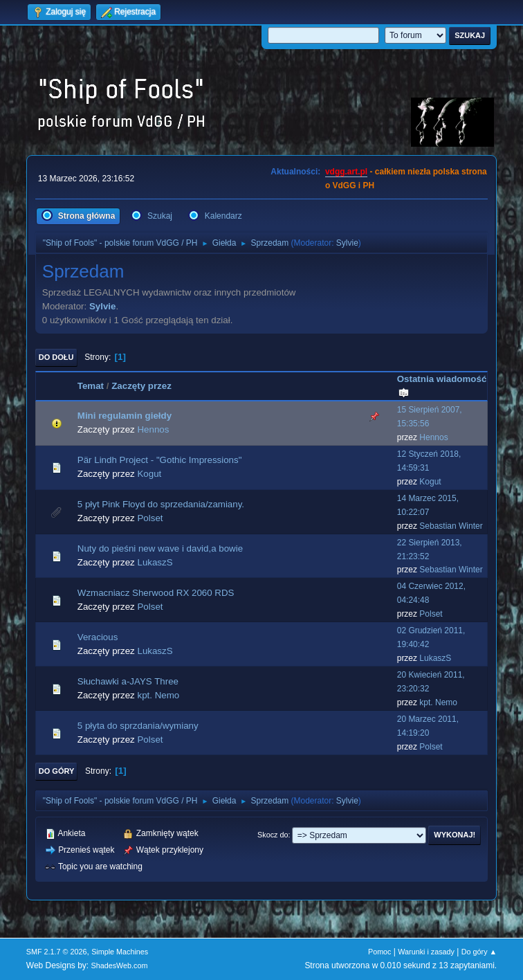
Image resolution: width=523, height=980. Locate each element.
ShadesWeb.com (120, 965)
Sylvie (347, 243)
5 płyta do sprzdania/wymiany (138, 726)
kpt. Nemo (158, 695)
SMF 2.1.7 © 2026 (57, 952)
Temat (91, 386)
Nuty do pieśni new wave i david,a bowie (160, 548)
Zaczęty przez (141, 386)
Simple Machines (120, 952)
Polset (150, 518)
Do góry (57, 771)
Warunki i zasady (426, 952)
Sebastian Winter (451, 526)
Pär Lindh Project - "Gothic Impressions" (160, 460)
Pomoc (380, 952)
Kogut (149, 474)
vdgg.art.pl (346, 172)
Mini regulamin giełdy (125, 416)
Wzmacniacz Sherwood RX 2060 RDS (156, 593)
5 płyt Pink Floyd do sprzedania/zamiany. (161, 504)
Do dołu (56, 357)
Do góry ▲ (479, 952)
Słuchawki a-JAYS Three (128, 681)
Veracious (98, 637)
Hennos (153, 429)
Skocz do (273, 835)
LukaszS (155, 562)
